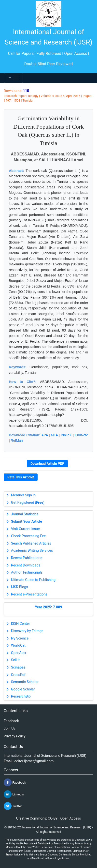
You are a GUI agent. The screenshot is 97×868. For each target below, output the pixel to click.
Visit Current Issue (25, 529)
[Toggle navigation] (13, 78)
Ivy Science (20, 638)
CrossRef (18, 675)
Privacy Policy (15, 736)
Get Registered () (28, 503)
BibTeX (66, 435)
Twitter (13, 806)
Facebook (15, 782)
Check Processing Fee (28, 536)
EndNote (82, 435)
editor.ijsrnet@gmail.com (34, 761)
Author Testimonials (27, 572)
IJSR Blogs (20, 587)
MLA (54, 435)
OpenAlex (19, 653)
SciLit (15, 660)
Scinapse (18, 667)
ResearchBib (21, 696)
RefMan (17, 441)
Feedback (11, 721)
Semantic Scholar (25, 682)
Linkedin (14, 794)
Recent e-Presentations (29, 594)
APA (45, 435)
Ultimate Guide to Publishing (33, 580)
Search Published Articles (31, 543)
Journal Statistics (25, 514)
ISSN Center (21, 624)
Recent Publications (27, 558)
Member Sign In (23, 495)
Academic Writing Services (32, 551)
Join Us (10, 729)
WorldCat (18, 646)
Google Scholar (23, 689)
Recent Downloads (26, 565)
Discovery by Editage (27, 631)
